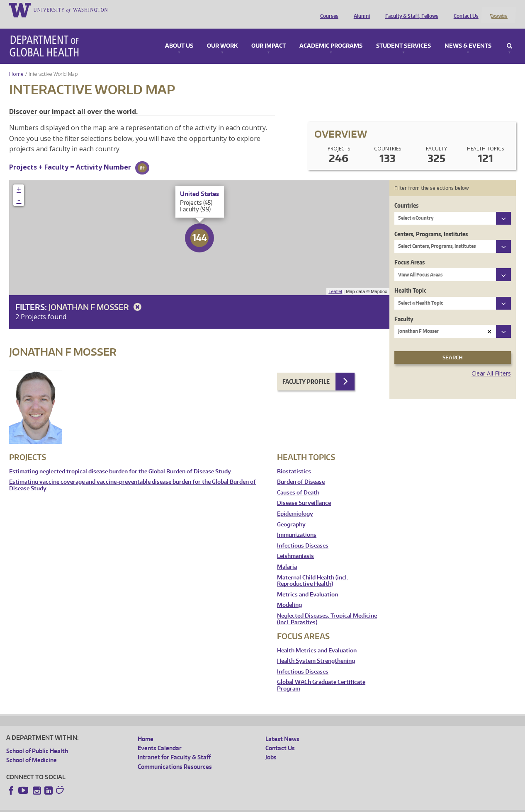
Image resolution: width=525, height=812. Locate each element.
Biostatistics (294, 460)
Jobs (271, 746)
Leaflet (335, 281)
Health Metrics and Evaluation (317, 639)
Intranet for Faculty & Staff (174, 746)
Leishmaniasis (295, 545)
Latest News (282, 728)
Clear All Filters (491, 362)
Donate (498, 10)
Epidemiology (295, 503)
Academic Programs (331, 35)
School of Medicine (32, 749)
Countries (406, 195)
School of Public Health (37, 740)
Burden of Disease (301, 471)
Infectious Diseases (303, 534)
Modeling (289, 594)
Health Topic (410, 280)
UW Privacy (116, 806)
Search (509, 35)
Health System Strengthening (316, 650)
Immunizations (297, 524)
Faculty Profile (306, 370)
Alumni (360, 10)
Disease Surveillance (304, 492)
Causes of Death (298, 481)
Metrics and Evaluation (307, 583)
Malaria (287, 556)
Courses (327, 10)
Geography (291, 513)
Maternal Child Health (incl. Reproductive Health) (312, 570)
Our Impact (269, 35)
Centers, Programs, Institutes (431, 223)
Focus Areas (410, 251)
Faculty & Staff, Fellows (410, 10)
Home (16, 63)
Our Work (222, 35)
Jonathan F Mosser (96, 296)
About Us (179, 35)
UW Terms (150, 806)
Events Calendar (160, 737)
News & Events (468, 35)
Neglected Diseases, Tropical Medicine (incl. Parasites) (327, 608)
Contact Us (464, 10)
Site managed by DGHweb (199, 806)
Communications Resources (175, 755)
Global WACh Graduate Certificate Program (321, 675)
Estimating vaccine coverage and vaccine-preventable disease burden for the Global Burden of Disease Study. (132, 474)
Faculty (404, 308)
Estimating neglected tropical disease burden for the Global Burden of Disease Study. (120, 460)
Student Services (403, 35)
